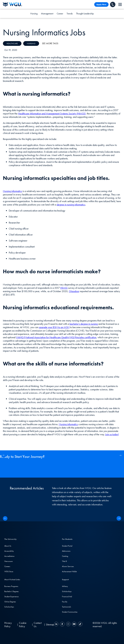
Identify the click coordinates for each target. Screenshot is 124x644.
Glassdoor (74, 291)
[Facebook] (62, 624)
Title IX (64, 561)
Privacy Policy (8, 625)
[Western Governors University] (12, 4)
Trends (70, 14)
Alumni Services (68, 566)
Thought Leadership (85, 14)
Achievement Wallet (69, 571)
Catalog (65, 556)
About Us (8, 546)
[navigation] (120, 4)
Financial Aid (67, 597)
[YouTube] (74, 624)
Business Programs (11, 586)
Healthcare (12, 43)
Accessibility (9, 551)
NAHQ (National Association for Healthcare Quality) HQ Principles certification (56, 337)
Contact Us (38, 625)
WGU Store (9, 571)
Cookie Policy (23, 625)
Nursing (34, 14)
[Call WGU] (113, 4)
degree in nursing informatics (71, 205)
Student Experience (11, 597)
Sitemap (50, 624)
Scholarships (9, 607)
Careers (7, 566)
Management (47, 14)
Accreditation (9, 556)
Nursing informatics (12, 191)
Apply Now (101, 4)
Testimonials (67, 607)
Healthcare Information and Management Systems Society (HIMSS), (52, 114)
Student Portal (67, 546)
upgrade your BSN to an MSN (54, 327)
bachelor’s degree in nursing (84, 324)
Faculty (65, 602)
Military (65, 586)
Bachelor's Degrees (12, 591)
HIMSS (64, 288)
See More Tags (50, 43)
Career (60, 14)
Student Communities (70, 612)
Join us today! (112, 434)
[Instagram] (68, 624)
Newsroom (9, 561)
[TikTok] (80, 624)
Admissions (66, 551)
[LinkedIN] (57, 624)
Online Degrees (10, 602)
